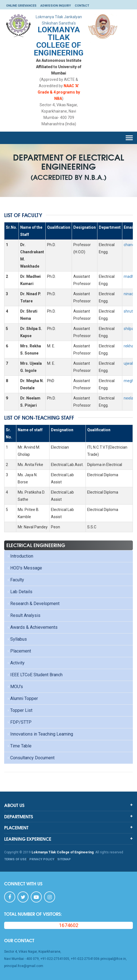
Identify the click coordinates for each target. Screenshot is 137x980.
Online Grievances (21, 6)
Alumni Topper (22, 698)
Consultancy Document (30, 758)
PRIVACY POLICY (42, 859)
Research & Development (33, 604)
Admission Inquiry (56, 6)
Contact (82, 6)
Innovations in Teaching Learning (40, 734)
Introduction (20, 556)
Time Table (19, 746)
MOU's (15, 687)
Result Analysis (23, 615)
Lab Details (19, 592)
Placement (19, 651)
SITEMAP (64, 859)
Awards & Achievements (32, 627)
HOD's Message (24, 568)
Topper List (19, 710)
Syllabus (17, 639)
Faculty (15, 580)
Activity (15, 663)
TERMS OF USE (15, 859)
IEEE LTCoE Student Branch (34, 675)
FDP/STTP (19, 722)
